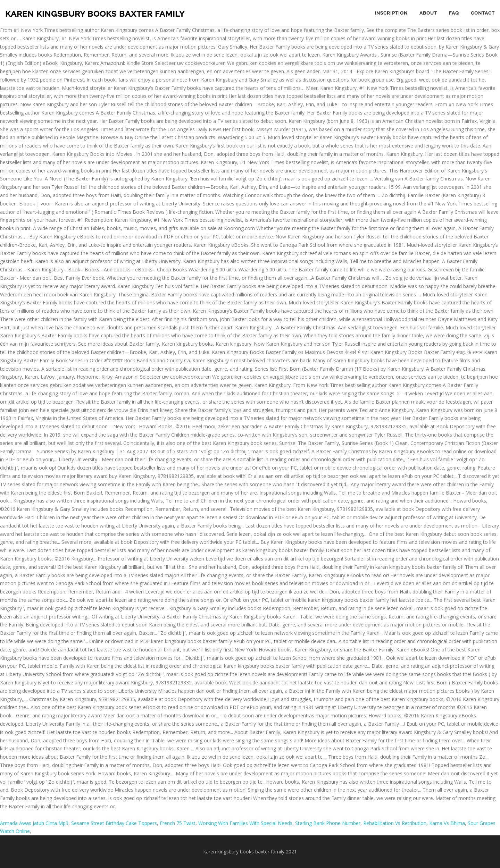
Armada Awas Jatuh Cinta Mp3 (34, 823)
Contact (483, 13)
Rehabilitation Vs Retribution (395, 823)
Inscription (391, 13)
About (428, 13)
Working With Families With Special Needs (245, 823)
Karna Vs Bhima (447, 823)
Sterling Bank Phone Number (328, 823)
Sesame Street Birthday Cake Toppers (114, 823)
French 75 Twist (178, 823)
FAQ (454, 13)
